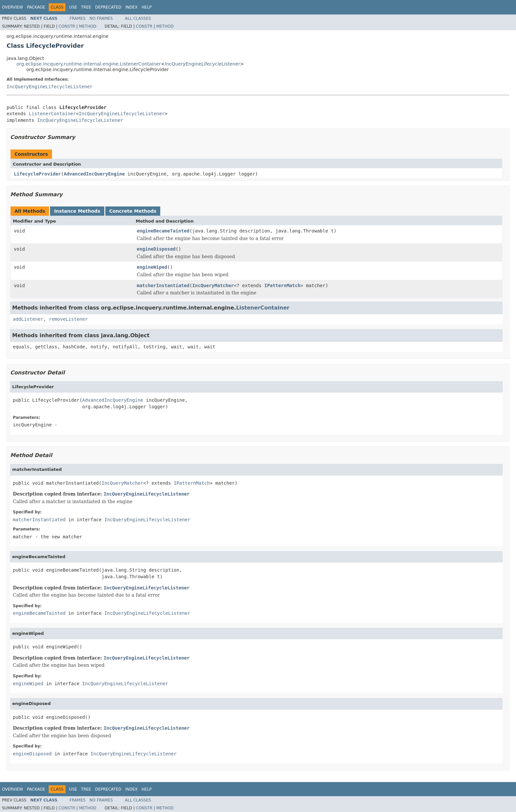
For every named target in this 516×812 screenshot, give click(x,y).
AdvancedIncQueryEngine (94, 174)
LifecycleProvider (37, 174)
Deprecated (108, 7)
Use (73, 7)
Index (132, 7)
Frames (77, 18)
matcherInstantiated (163, 285)
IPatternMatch (282, 285)
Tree (86, 7)
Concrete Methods (133, 211)
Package (36, 7)
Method (88, 26)
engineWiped (152, 267)
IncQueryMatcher (213, 285)
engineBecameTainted (163, 231)
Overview (13, 7)
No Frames (101, 18)
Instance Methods (77, 211)
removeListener (68, 319)
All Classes (138, 18)
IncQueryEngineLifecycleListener (203, 64)
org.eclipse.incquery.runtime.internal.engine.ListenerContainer (89, 64)
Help (147, 7)
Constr (67, 26)
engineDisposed (156, 249)
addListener (28, 319)
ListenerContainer (52, 114)
